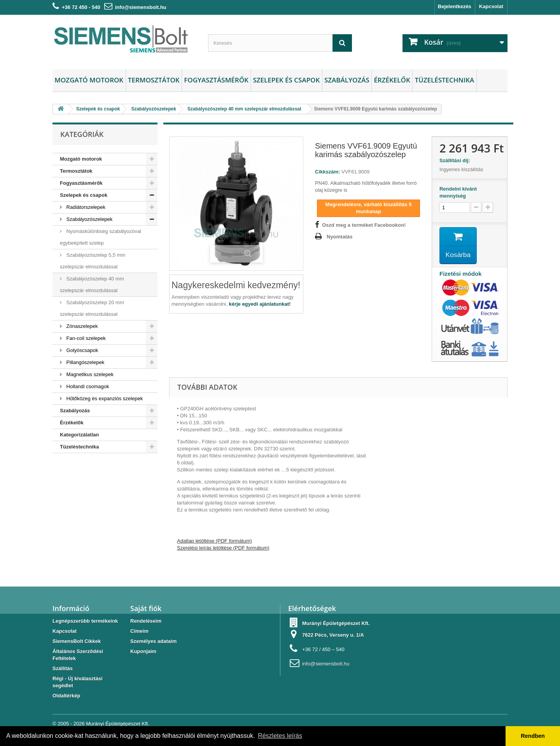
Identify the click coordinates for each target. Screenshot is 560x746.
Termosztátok (154, 80)
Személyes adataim (153, 642)
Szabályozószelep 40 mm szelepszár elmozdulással (92, 285)
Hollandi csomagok (87, 386)
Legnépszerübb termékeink (85, 622)
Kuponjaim (143, 652)
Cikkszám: (327, 172)
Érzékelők (392, 80)
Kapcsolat (491, 6)
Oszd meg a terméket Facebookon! (364, 225)
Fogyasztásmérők (216, 80)
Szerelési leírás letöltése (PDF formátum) (223, 549)
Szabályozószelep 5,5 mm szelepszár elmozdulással (93, 261)
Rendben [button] (533, 736)
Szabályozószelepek (89, 219)
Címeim (139, 632)
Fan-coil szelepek (85, 338)
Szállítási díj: (456, 160)
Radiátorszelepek (85, 207)
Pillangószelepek (85, 362)
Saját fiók (146, 609)
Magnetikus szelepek (89, 374)
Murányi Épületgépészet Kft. (118, 725)
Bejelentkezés (455, 6)
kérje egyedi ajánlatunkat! (260, 304)
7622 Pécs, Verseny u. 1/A (333, 636)
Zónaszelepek (81, 326)
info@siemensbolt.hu (141, 7)
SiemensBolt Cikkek (77, 642)
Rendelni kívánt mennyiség (458, 192)
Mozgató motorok (89, 80)
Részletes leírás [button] (280, 736)
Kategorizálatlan (79, 435)
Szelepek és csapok (286, 80)
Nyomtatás (339, 237)
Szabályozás (347, 80)
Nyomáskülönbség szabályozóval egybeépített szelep (101, 237)
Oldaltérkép (66, 697)
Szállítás (63, 670)
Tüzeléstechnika (444, 80)
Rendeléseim (146, 622)
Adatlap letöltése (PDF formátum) (214, 542)
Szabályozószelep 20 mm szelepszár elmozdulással (92, 308)
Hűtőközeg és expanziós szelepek (104, 398)
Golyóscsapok (81, 350)
